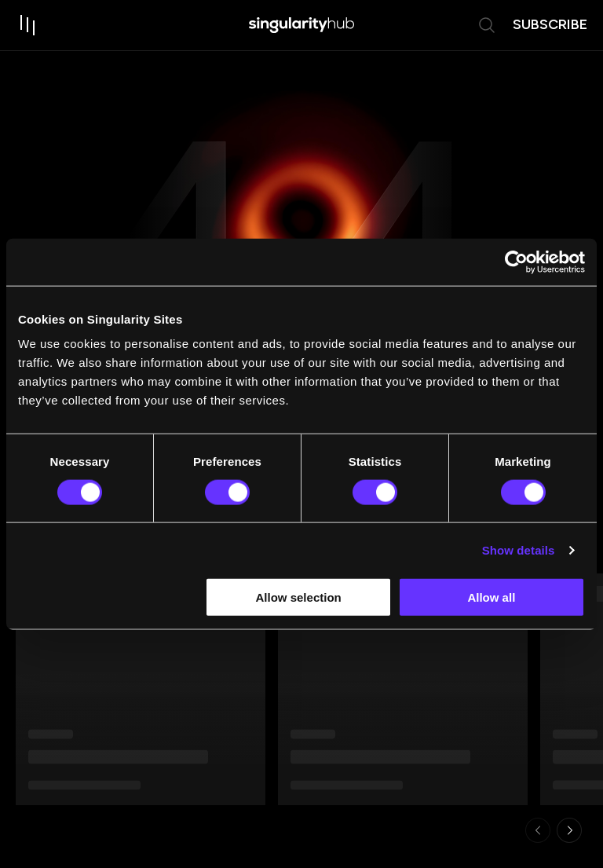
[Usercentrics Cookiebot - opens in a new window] (516, 262)
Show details (519, 549)
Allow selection (299, 597)
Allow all (491, 597)
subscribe (550, 24)
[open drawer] (28, 25)
